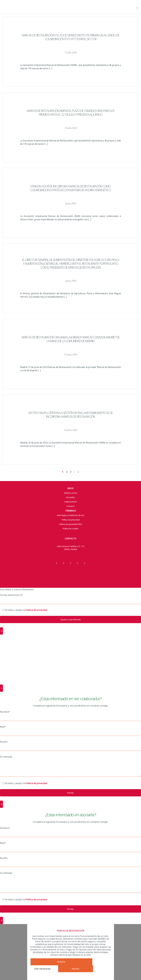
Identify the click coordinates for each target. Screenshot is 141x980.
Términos (70, 511)
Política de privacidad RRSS (71, 524)
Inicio (71, 488)
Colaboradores (70, 39)
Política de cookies (71, 529)
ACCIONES (70, 27)
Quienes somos (70, 15)
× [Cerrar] (1, 688)
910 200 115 (70, 557)
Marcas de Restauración (15, 9)
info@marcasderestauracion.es (71, 554)
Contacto (70, 46)
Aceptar (61, 962)
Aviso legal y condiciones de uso (71, 515)
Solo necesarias (42, 969)
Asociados (70, 33)
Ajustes (76, 969)
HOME (70, 9)
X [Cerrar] (1, 631)
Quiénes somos (71, 493)
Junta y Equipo (70, 21)
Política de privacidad (71, 520)
